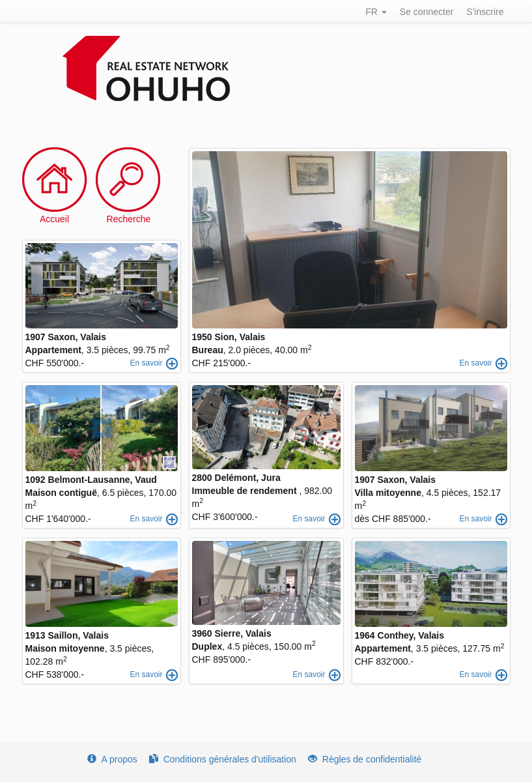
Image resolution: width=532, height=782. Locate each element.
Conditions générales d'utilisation (223, 759)
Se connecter (427, 12)
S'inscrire (485, 12)
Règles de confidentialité (365, 759)
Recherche (129, 219)
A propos (112, 759)
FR (376, 12)
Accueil (54, 219)
